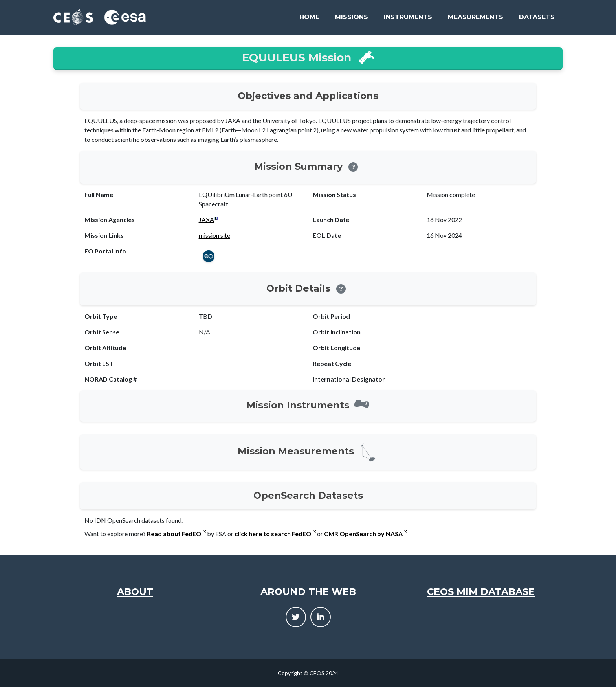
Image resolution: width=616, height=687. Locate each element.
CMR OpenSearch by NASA (366, 534)
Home (309, 17)
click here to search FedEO (275, 534)
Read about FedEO (176, 534)
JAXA (206, 220)
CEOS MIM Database (481, 592)
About (135, 592)
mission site (214, 235)
